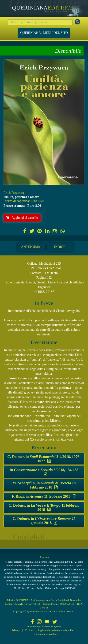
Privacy (16, 630)
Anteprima (31, 247)
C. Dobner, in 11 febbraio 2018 (44, 507)
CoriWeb (45, 626)
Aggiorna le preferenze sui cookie (56, 630)
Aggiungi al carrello (22, 218)
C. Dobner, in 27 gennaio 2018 (44, 521)
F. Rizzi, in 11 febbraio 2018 (44, 496)
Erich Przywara (14, 193)
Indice (60, 247)
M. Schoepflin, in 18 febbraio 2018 (44, 485)
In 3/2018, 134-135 (44, 472)
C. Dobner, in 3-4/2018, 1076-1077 (44, 459)
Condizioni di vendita (45, 634)
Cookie (29, 630)
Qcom (57, 626)
